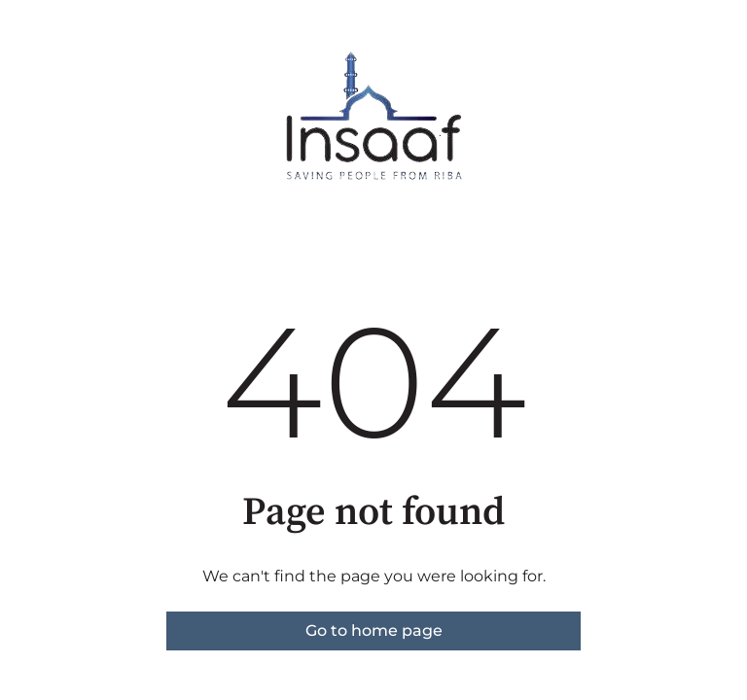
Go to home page (374, 630)
